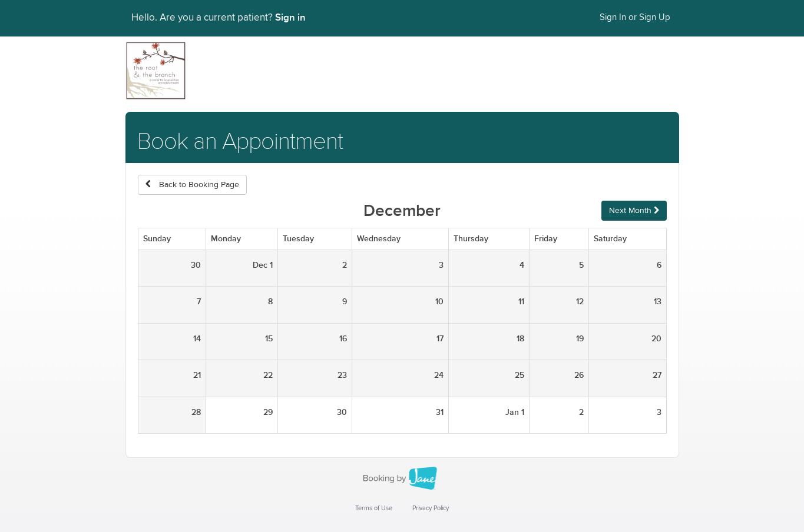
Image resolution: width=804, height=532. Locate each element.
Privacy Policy (431, 508)
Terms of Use (374, 508)
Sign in (290, 18)
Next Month (634, 210)
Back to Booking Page (192, 184)
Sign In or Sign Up (635, 17)
